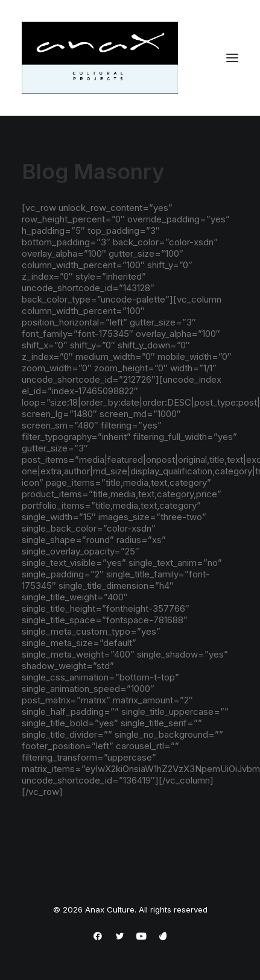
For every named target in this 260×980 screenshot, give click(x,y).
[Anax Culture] (100, 58)
